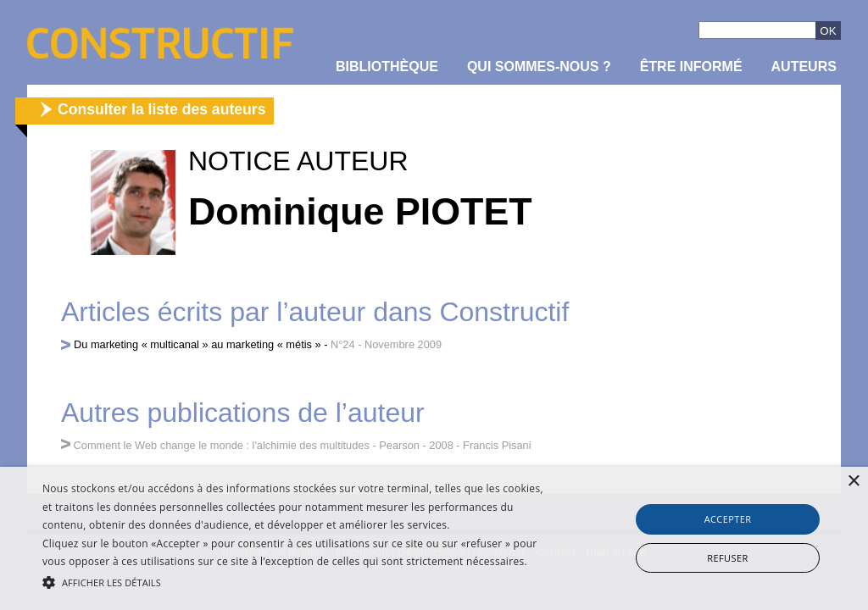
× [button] (853, 482)
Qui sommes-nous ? (539, 67)
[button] (297, 581)
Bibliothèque (387, 67)
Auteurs (804, 67)
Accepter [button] (728, 519)
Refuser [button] (727, 558)
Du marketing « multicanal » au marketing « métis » (198, 344)
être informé (691, 67)
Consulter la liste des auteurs (161, 109)
